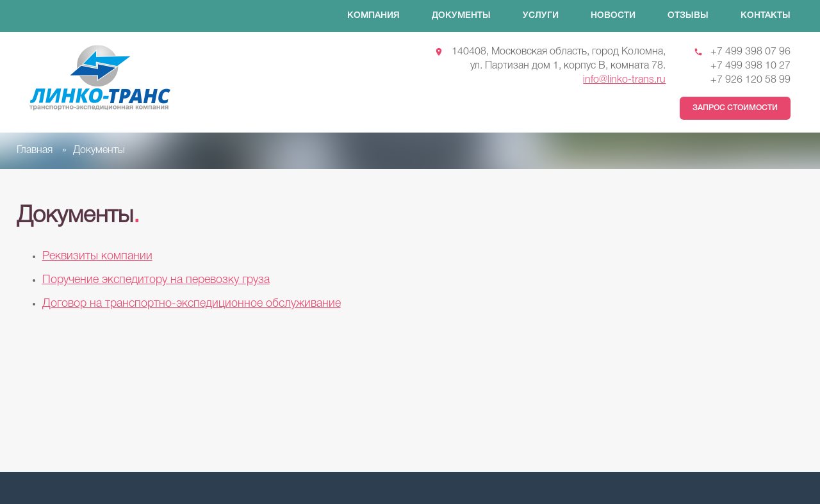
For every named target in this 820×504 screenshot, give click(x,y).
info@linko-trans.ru (624, 80)
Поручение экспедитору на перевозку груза (156, 280)
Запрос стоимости (735, 108)
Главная (35, 150)
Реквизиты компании (97, 256)
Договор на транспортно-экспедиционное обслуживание (192, 304)
